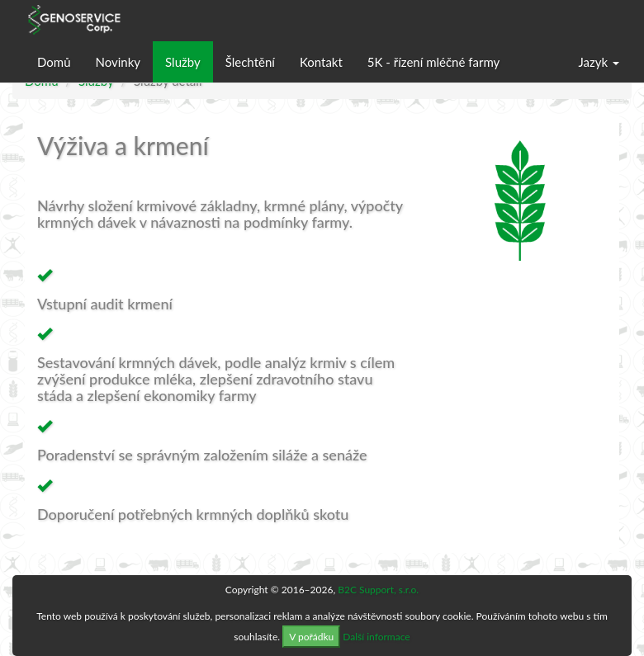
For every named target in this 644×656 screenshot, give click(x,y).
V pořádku (311, 637)
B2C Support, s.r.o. (378, 590)
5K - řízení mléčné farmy (433, 62)
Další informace (376, 637)
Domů (54, 62)
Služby (183, 62)
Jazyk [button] (599, 62)
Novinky (118, 62)
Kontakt (321, 62)
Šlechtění (250, 62)
